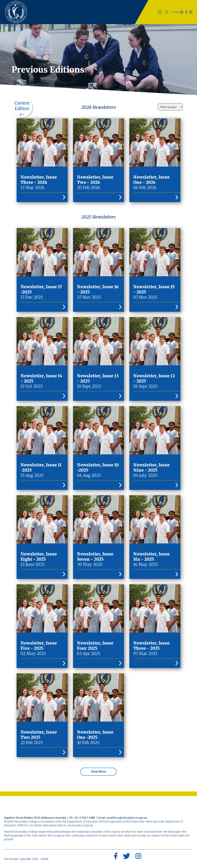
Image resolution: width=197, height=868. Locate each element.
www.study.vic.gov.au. (80, 825)
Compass (177, 12)
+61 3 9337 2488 (84, 818)
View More (98, 771)
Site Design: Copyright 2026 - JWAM (26, 859)
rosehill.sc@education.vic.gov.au (127, 818)
